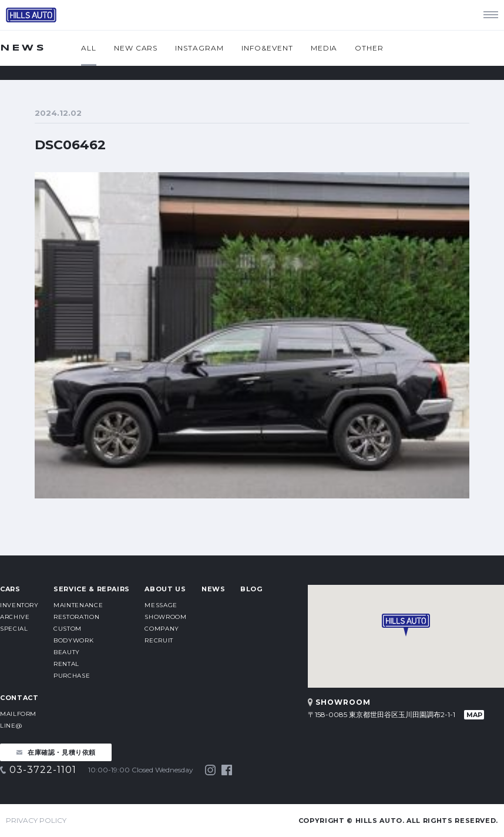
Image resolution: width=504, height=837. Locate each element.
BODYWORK (73, 640)
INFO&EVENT (267, 48)
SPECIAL (14, 629)
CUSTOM (68, 629)
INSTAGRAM (199, 48)
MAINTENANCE (78, 605)
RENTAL (66, 664)
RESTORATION (76, 617)
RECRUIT (159, 640)
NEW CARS (136, 48)
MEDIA (324, 48)
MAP (474, 715)
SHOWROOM (165, 617)
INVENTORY (19, 605)
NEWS (214, 589)
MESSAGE (161, 605)
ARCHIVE (15, 617)
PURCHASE (72, 676)
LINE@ (11, 726)
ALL (89, 48)
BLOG (251, 589)
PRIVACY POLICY (36, 820)
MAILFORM (18, 714)
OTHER (369, 48)
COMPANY (162, 629)
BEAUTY (67, 652)
